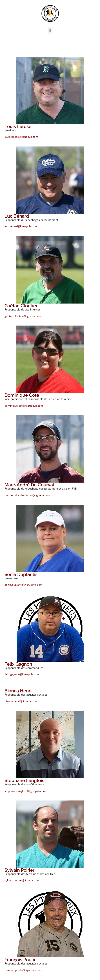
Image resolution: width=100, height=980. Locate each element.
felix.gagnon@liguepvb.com (22, 674)
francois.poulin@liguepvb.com (23, 970)
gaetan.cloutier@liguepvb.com (23, 316)
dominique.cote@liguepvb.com (24, 406)
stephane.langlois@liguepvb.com (25, 791)
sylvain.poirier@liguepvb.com (23, 880)
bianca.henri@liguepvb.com (22, 701)
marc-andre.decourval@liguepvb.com (28, 495)
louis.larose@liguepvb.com (21, 137)
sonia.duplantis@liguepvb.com (23, 585)
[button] (50, 31)
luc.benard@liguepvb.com (21, 226)
